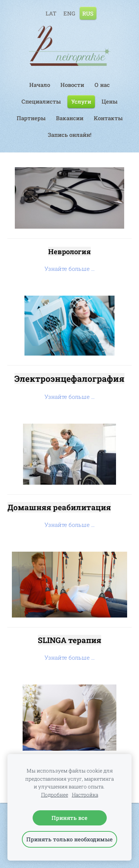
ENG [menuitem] (69, 13)
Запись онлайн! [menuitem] (70, 135)
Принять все (69, 818)
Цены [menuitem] (110, 101)
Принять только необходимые (69, 839)
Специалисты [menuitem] (41, 101)
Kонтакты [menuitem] (108, 118)
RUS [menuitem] (88, 13)
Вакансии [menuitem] (70, 118)
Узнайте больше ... (69, 269)
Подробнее (55, 795)
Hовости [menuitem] (72, 85)
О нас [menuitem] (102, 85)
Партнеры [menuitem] (31, 118)
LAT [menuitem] (51, 13)
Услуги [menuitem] (81, 101)
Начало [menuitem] (40, 85)
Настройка (85, 795)
